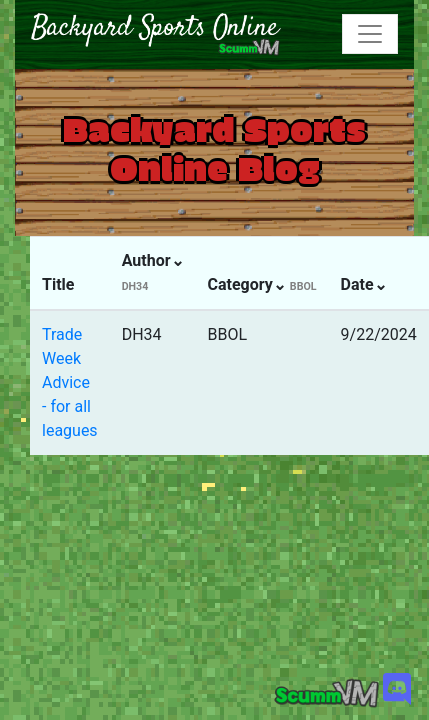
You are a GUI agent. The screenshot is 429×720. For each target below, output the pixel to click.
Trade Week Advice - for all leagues (70, 382)
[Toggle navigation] (370, 34)
